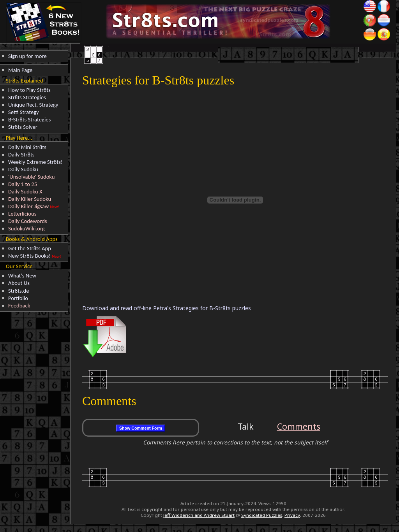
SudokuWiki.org (26, 228)
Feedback (19, 306)
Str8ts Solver (23, 127)
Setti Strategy (24, 112)
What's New (22, 276)
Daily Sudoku (23, 169)
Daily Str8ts (21, 155)
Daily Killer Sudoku (30, 199)
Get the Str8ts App (30, 248)
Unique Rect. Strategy (33, 105)
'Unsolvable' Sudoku (32, 177)
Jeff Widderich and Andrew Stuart (199, 515)
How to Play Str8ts (29, 90)
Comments (299, 426)
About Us (19, 283)
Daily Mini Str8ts (27, 147)
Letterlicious (22, 214)
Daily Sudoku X (25, 191)
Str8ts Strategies (27, 97)
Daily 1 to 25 (23, 184)
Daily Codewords (28, 221)
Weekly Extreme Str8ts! (35, 162)
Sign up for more (27, 56)
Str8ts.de (19, 291)
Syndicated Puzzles (262, 515)
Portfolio (18, 298)
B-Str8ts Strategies (29, 119)
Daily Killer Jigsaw (28, 206)
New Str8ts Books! (29, 256)
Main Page (20, 70)
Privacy (292, 515)
